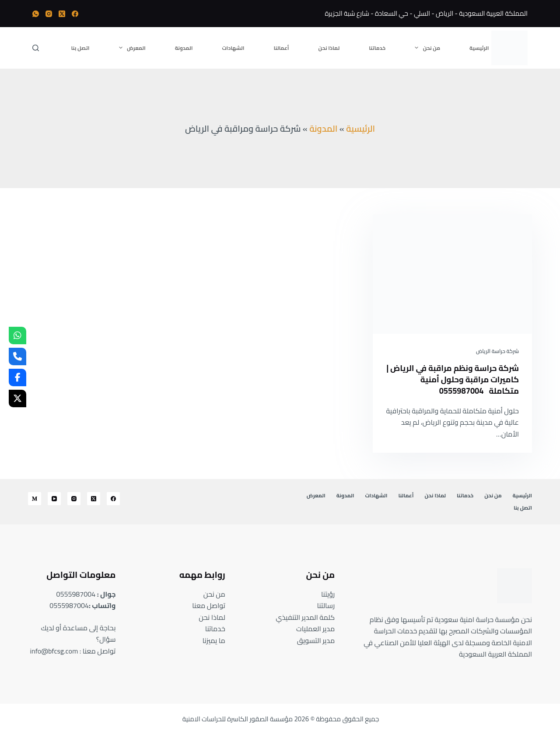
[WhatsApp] (36, 14)
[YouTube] (54, 499)
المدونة (184, 48)
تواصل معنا (209, 605)
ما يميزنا (214, 640)
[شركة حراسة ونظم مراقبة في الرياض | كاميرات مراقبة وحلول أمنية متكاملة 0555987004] (452, 274)
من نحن (426, 48)
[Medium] (35, 499)
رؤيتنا (328, 594)
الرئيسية (479, 48)
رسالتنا (326, 605)
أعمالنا (282, 48)
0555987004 (76, 594)
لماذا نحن (329, 48)
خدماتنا (377, 48)
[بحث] (36, 48)
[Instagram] (49, 14)
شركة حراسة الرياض (497, 351)
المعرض (131, 48)
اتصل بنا (80, 48)
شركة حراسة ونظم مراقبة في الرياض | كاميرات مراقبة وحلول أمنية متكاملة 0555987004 (460, 379)
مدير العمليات (315, 629)
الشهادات (233, 48)
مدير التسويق (316, 640)
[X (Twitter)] (62, 14)
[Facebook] (75, 14)
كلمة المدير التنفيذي (305, 617)
